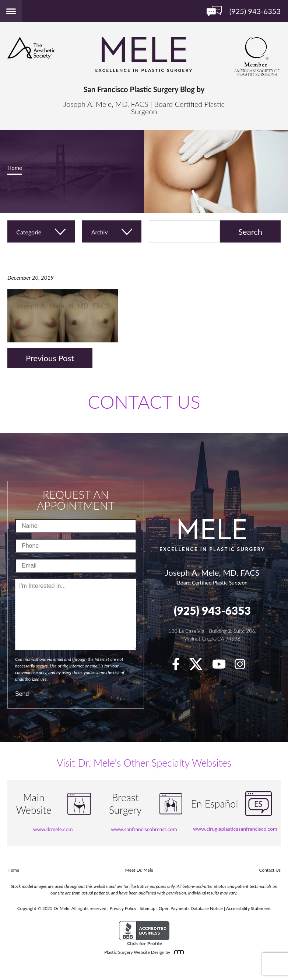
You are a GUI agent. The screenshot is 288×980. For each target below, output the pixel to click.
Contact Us (270, 870)
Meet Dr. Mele (139, 870)
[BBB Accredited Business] (144, 933)
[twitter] (200, 666)
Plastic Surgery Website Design (134, 952)
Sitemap (147, 908)
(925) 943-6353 (212, 610)
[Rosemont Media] (178, 952)
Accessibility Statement (249, 908)
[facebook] (180, 666)
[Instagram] (244, 666)
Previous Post (50, 358)
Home (15, 168)
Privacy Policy (123, 908)
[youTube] (223, 666)
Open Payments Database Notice (191, 908)
